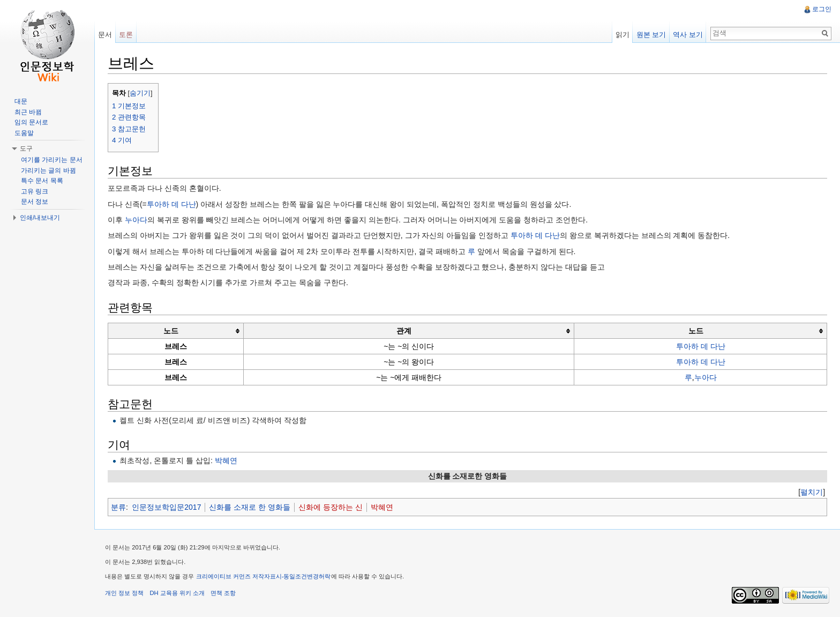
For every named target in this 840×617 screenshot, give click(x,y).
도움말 (24, 133)
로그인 (822, 9)
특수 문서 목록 (42, 181)
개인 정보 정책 (124, 593)
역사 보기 (688, 35)
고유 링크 (35, 191)
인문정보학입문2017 (166, 507)
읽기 (622, 35)
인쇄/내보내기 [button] (40, 218)
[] (812, 492)
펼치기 (812, 492)
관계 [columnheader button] (404, 331)
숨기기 (140, 93)
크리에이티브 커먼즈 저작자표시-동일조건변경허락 (264, 576)
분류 (118, 507)
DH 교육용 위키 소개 (177, 593)
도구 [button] (26, 148)
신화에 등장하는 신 (331, 507)
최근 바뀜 (28, 112)
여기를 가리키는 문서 (52, 160)
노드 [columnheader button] (171, 331)
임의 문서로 (31, 122)
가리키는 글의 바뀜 (48, 170)
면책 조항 (223, 593)
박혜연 (226, 460)
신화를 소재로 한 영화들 (250, 507)
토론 (126, 35)
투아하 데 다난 (171, 204)
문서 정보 (35, 202)
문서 (105, 35)
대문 (21, 101)
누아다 (136, 220)
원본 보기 (651, 35)
